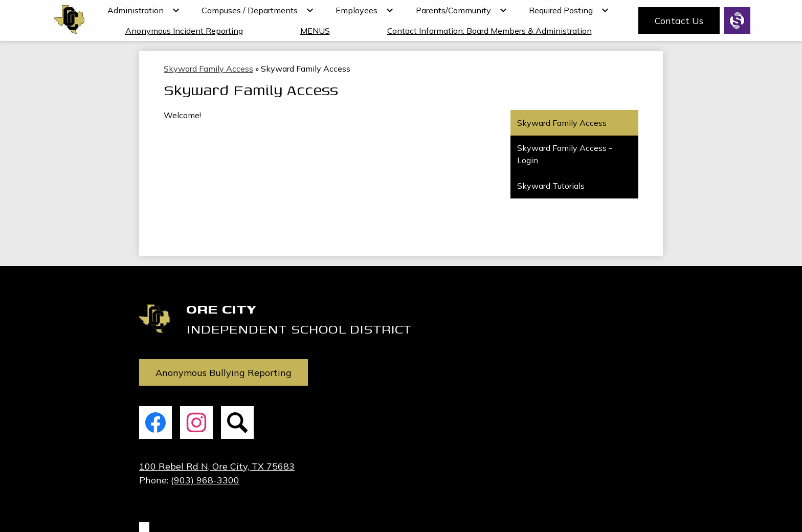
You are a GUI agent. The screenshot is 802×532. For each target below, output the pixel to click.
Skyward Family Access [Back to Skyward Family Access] (208, 69)
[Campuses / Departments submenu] (258, 10)
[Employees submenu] (365, 10)
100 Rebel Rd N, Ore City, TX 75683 (217, 466)
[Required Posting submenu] (569, 10)
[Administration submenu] (144, 10)
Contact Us (679, 21)
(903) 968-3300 (205, 480)
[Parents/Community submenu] (462, 10)
